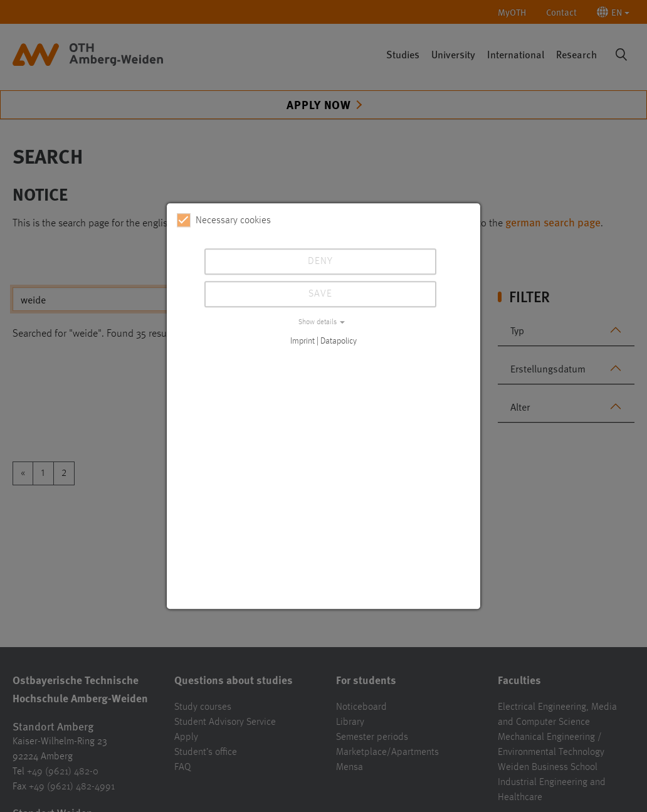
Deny (320, 261)
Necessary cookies (224, 220)
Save (320, 294)
